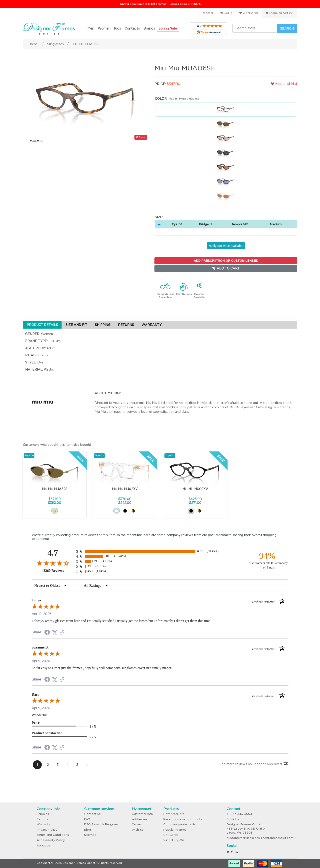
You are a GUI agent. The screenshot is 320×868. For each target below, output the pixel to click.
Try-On (29, 455)
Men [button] (91, 28)
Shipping (43, 814)
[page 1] (37, 765)
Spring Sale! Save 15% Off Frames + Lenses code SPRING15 (160, 4)
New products (174, 814)
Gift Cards (171, 835)
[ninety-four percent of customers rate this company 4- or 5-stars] (267, 560)
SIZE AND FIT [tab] (76, 325)
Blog (88, 830)
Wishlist (137, 830)
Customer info (142, 814)
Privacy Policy (47, 830)
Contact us (92, 814)
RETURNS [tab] (126, 325)
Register (208, 13)
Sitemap (90, 835)
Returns (42, 819)
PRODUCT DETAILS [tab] (42, 325)
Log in (226, 13)
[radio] (160, 551)
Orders (137, 824)
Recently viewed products (183, 819)
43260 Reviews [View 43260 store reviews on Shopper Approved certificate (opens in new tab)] (58, 571)
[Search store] (255, 28)
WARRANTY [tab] (152, 325)
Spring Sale (168, 28)
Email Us (233, 819)
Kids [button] (117, 28)
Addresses (140, 819)
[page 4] (68, 765)
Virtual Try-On (174, 840)
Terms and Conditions (53, 835)
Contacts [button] (132, 28)
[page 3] (58, 765)
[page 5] (77, 765)
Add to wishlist (284, 84)
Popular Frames (175, 830)
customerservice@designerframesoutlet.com (260, 838)
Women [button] (104, 28)
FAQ (87, 819)
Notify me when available (226, 246)
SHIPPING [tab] (103, 325)
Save (141, 137)
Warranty (43, 824)
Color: (161, 99)
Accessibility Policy (51, 840)
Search (287, 28)
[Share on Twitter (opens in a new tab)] (55, 633)
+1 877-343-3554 (239, 814)
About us (43, 845)
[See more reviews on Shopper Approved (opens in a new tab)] (62, 633)
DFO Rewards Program (101, 824)
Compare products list (180, 824)
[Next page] (87, 765)
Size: (159, 217)
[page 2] (48, 765)
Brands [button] (149, 28)
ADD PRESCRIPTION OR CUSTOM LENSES (226, 261)
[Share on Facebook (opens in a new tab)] (47, 633)
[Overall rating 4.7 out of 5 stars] (53, 563)
